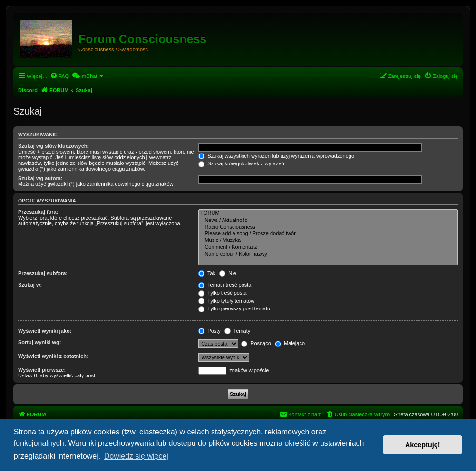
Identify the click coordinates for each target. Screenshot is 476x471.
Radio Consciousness (328, 227)
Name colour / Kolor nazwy (328, 254)
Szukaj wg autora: (40, 178)
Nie (228, 273)
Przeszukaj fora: (38, 212)
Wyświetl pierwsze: (42, 370)
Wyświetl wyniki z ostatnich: (53, 356)
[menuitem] (59, 76)
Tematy (237, 331)
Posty (209, 331)
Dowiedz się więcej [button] (136, 456)
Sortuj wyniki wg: (39, 342)
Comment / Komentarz (328, 247)
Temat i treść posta (225, 285)
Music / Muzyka (328, 240)
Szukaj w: (30, 285)
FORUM (328, 213)
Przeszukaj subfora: (43, 273)
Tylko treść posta (222, 293)
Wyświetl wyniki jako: (45, 331)
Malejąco (290, 343)
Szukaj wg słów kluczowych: (53, 146)
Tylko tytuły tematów (226, 301)
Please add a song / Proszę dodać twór (328, 234)
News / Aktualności (328, 221)
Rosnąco (256, 343)
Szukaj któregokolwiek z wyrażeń (241, 163)
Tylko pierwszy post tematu (234, 308)
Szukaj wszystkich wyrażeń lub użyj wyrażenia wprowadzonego (276, 156)
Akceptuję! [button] (423, 445)
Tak (207, 273)
